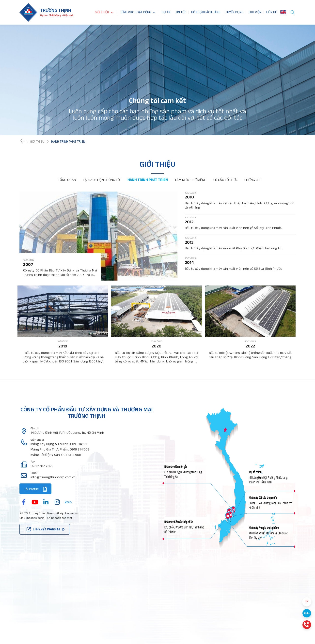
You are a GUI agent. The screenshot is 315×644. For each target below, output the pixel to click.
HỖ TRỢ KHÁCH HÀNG (206, 12)
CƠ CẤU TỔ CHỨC (225, 180)
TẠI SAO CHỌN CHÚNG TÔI (102, 180)
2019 (63, 346)
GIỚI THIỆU (102, 12)
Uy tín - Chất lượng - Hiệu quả (57, 15)
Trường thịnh (56, 10)
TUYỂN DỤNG (234, 12)
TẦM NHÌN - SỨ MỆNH (191, 180)
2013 (189, 242)
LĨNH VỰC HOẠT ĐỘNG (136, 12)
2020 (157, 346)
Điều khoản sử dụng (32, 518)
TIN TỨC (181, 12)
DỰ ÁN (166, 12)
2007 (28, 264)
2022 (250, 346)
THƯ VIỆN (255, 12)
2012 (189, 222)
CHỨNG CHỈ (252, 180)
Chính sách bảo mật (60, 518)
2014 (189, 262)
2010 (189, 197)
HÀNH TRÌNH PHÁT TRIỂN (148, 180)
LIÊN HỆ (272, 12)
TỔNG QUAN (67, 180)
